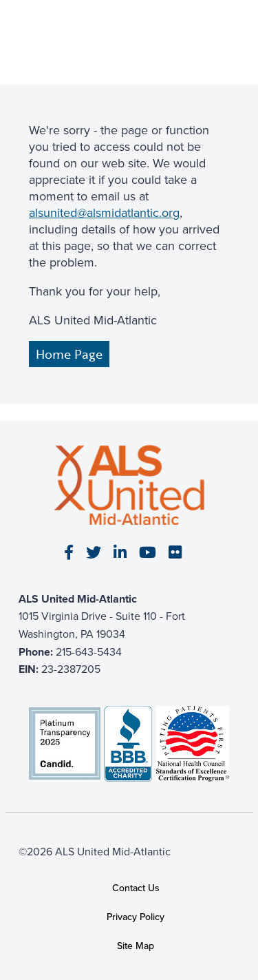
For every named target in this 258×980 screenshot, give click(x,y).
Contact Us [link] (136, 888)
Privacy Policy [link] (136, 917)
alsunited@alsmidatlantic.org (104, 213)
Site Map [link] (136, 947)
